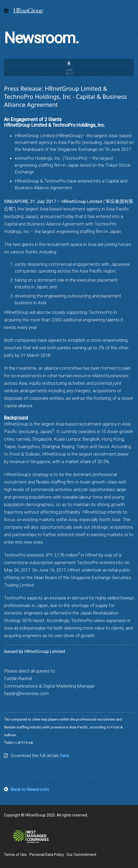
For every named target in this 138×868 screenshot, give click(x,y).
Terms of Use (15, 855)
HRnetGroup (28, 11)
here (65, 756)
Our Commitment (81, 855)
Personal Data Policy (47, 855)
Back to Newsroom (30, 789)
